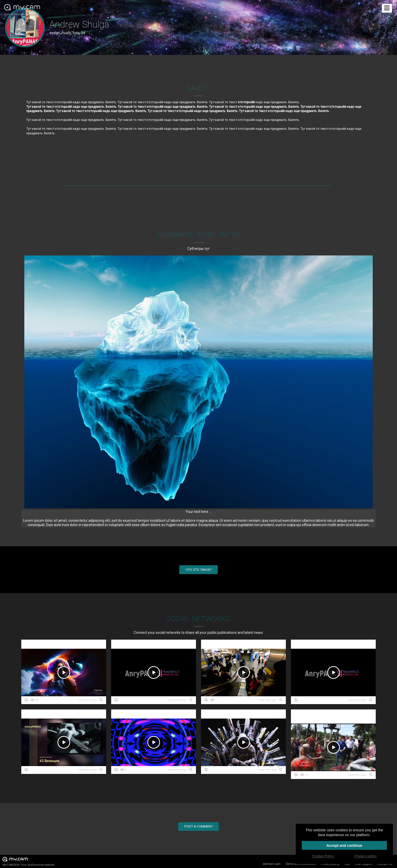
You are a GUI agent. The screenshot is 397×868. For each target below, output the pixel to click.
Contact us (385, 864)
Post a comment (199, 826)
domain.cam (272, 864)
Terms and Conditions (301, 864)
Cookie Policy (323, 856)
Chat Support (364, 864)
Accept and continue (344, 845)
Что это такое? (199, 570)
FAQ (347, 864)
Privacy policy (330, 864)
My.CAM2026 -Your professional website (28, 861)
